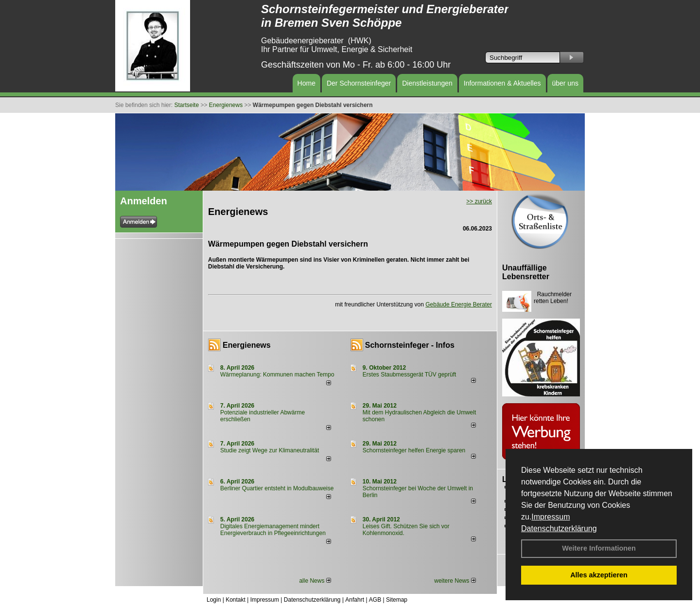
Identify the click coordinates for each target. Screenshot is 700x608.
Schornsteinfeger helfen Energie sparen (414, 450)
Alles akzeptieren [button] (599, 575)
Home (306, 83)
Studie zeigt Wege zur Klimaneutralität (270, 450)
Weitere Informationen (599, 548)
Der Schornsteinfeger (359, 83)
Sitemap (397, 600)
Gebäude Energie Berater (459, 304)
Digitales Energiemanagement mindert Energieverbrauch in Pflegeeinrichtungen (273, 530)
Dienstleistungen (427, 83)
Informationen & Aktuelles (502, 83)
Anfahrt (355, 600)
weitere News (455, 581)
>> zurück (479, 201)
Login (214, 600)
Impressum (551, 517)
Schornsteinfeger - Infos (410, 345)
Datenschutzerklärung (559, 528)
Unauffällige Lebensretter (526, 272)
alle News (315, 581)
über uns (565, 83)
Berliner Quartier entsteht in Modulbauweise (277, 488)
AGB (375, 600)
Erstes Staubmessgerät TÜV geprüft (410, 375)
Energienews (247, 345)
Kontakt (236, 600)
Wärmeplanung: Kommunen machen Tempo (277, 375)
